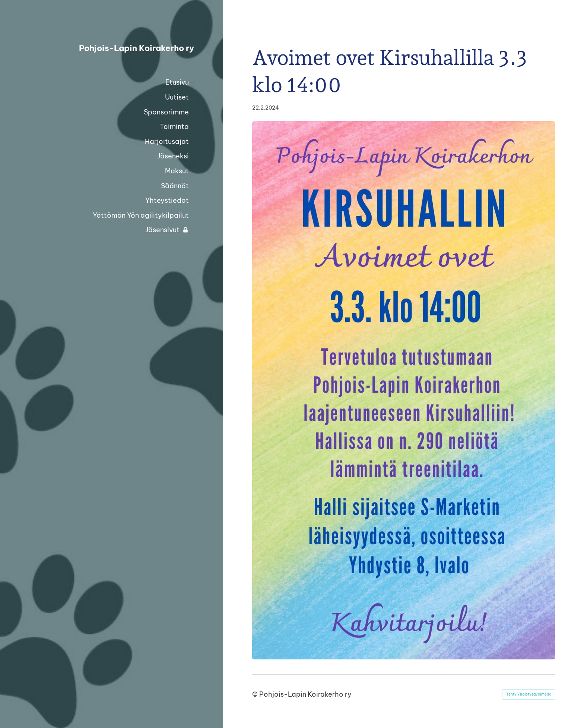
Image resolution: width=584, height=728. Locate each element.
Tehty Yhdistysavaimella (529, 694)
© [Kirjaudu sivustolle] (256, 694)
